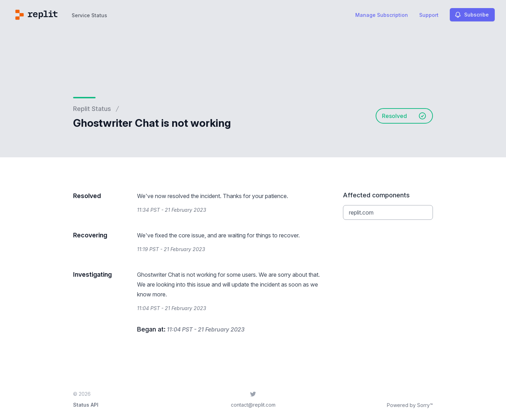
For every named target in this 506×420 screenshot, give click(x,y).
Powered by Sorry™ (410, 405)
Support (429, 15)
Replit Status (92, 109)
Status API (86, 405)
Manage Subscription (382, 15)
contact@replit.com (253, 405)
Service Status (89, 15)
